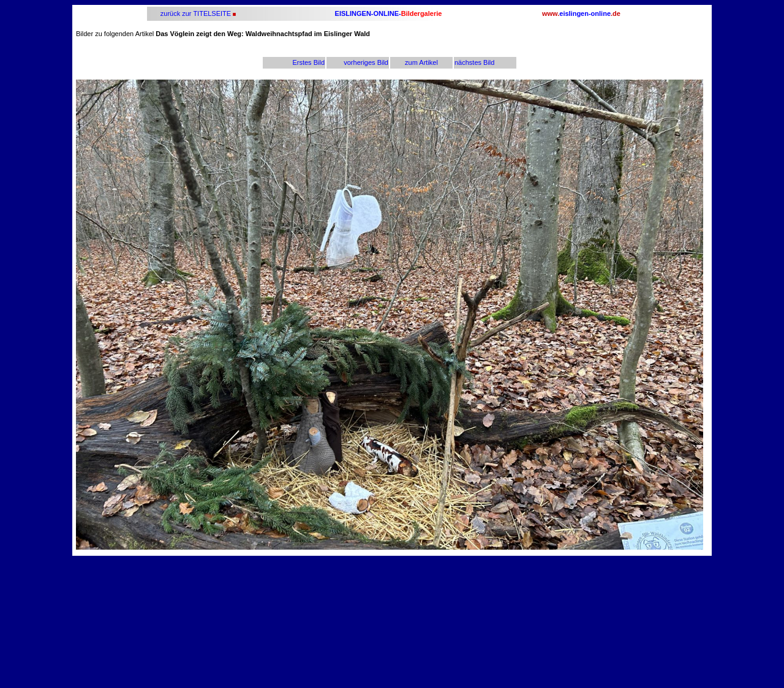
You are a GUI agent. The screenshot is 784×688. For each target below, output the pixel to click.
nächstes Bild (474, 62)
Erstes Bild (308, 62)
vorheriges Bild (366, 62)
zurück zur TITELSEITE (195, 13)
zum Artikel (421, 62)
